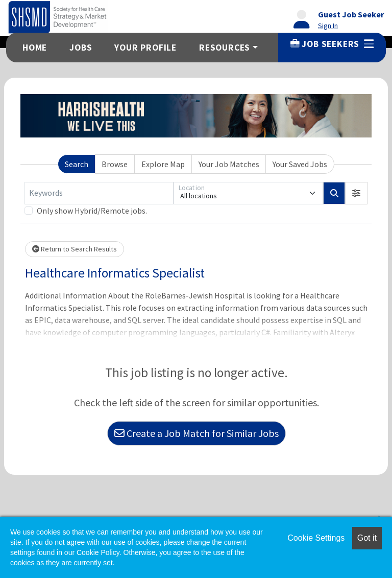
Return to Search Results (75, 249)
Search (77, 164)
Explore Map (163, 164)
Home (35, 48)
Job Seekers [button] (332, 44)
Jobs (81, 48)
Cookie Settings (316, 538)
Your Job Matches (229, 164)
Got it (367, 538)
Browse (115, 164)
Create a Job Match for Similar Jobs (197, 433)
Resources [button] (225, 48)
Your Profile (145, 48)
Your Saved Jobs (300, 164)
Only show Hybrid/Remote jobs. (92, 211)
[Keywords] (99, 193)
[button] (356, 193)
